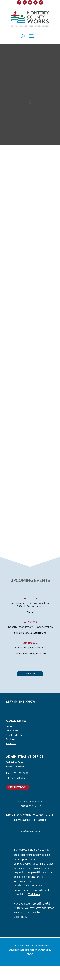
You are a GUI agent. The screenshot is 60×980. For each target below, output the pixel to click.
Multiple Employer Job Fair (30, 648)
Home (9, 726)
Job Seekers (12, 731)
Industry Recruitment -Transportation (30, 627)
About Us (11, 743)
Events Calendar (14, 735)
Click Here (34, 894)
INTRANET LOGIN (18, 787)
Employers (11, 739)
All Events (30, 673)
